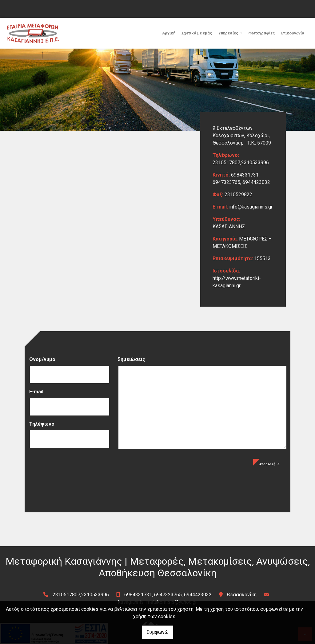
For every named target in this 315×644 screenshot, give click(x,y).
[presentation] (76, 471)
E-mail (36, 392)
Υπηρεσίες (229, 33)
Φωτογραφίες (262, 33)
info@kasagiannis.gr (251, 207)
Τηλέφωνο (42, 424)
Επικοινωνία (293, 33)
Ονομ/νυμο (42, 359)
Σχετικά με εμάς (197, 33)
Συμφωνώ (158, 632)
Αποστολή (269, 464)
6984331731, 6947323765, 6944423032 (168, 595)
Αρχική (169, 33)
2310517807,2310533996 (81, 595)
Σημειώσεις (132, 359)
